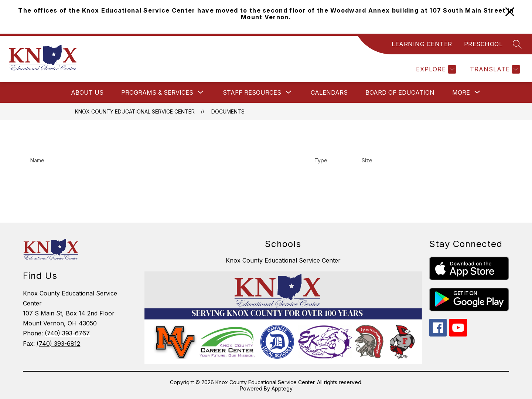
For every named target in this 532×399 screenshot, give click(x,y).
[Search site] (517, 44)
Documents (228, 111)
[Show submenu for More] (461, 92)
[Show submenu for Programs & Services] (157, 92)
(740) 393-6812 (58, 344)
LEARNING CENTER (422, 44)
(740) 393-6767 (67, 333)
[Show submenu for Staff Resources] (252, 92)
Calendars (329, 92)
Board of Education (400, 92)
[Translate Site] (494, 69)
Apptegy (282, 388)
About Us (87, 92)
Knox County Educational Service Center (135, 111)
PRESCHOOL (483, 44)
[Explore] (435, 69)
